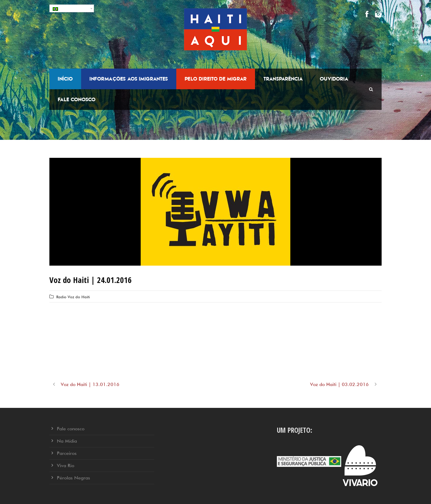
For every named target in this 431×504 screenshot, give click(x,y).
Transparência (283, 79)
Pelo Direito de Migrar (216, 79)
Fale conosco (77, 99)
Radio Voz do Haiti (73, 297)
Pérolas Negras (73, 478)
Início (65, 79)
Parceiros (67, 453)
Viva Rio (66, 466)
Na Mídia (67, 441)
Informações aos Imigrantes (129, 79)
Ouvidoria (334, 79)
